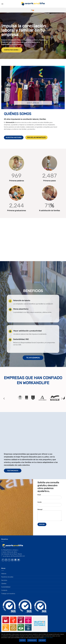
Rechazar (42, 640)
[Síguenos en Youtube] (19, 560)
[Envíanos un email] (12, 560)
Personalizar (32, 640)
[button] (2, 4)
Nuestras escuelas (7, 577)
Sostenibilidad (6, 587)
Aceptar (22, 640)
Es (33, 10)
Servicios (4, 580)
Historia (4, 574)
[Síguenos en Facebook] (3, 560)
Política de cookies (48, 638)
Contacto (4, 590)
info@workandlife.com (19, 556)
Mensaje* (50, 515)
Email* (50, 497)
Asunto (50, 505)
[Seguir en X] (9, 560)
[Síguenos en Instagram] (6, 560)
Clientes (4, 584)
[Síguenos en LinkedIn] (15, 560)
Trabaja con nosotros (8, 594)
